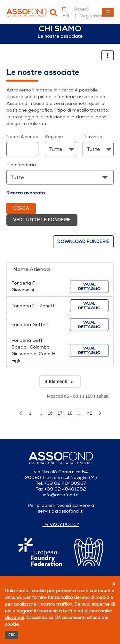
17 (61, 414)
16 (52, 414)
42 (91, 414)
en (66, 16)
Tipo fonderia (21, 165)
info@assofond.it (61, 495)
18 (71, 414)
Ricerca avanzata (26, 193)
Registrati (91, 16)
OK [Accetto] (12, 635)
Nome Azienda (22, 137)
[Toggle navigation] (108, 12)
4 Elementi (63, 381)
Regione (54, 137)
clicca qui (14, 618)
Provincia (92, 137)
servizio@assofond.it (60, 511)
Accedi (81, 9)
